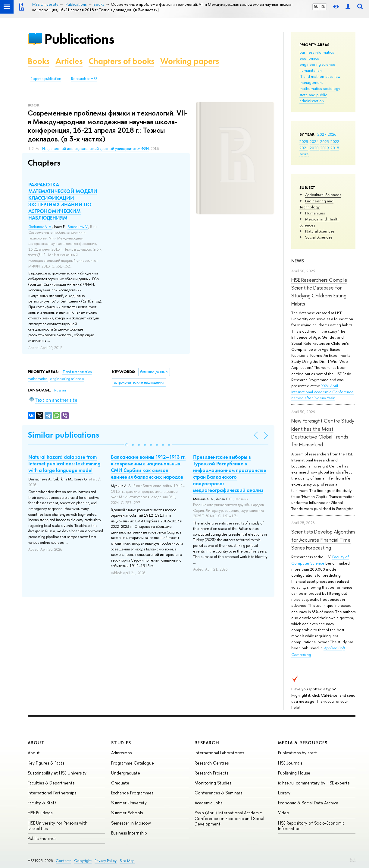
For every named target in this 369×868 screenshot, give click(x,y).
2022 (335, 141)
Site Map (127, 861)
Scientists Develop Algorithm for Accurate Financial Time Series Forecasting (323, 540)
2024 (314, 141)
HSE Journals (290, 763)
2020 (314, 148)
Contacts (63, 861)
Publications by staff (297, 753)
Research (207, 743)
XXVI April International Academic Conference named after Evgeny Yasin (322, 392)
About (36, 743)
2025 (304, 141)
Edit (353, 859)
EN (323, 7)
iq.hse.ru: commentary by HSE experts (314, 783)
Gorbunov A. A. (40, 227)
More (304, 154)
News (298, 261)
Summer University (129, 803)
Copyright (83, 861)
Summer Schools (127, 813)
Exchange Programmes (132, 793)
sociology (332, 88)
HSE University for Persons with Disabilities (58, 826)
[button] (127, 445)
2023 (325, 141)
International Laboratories (219, 753)
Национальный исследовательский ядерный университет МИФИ (95, 149)
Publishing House (294, 773)
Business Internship (129, 833)
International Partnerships (52, 793)
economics (309, 58)
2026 (332, 134)
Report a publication (46, 79)
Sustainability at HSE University (57, 773)
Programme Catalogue (133, 763)
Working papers (190, 61)
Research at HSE (84, 79)
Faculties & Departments (51, 783)
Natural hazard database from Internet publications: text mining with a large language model (64, 464)
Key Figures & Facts (46, 763)
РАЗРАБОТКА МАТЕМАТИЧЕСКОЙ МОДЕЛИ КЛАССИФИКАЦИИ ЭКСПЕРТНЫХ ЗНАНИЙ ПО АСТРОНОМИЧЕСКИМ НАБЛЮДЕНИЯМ (63, 201)
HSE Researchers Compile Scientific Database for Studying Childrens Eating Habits (319, 292)
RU (316, 7)
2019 (325, 148)
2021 (304, 148)
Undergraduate (126, 773)
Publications (79, 39)
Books (39, 61)
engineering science (317, 64)
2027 (322, 134)
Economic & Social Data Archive (308, 803)
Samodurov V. (78, 227)
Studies (121, 743)
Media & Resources (303, 743)
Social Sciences (319, 237)
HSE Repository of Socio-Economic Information (311, 826)
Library (284, 793)
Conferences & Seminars (218, 793)
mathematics (311, 88)
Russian (60, 390)
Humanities (315, 213)
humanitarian (311, 70)
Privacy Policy (106, 861)
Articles (69, 61)
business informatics (317, 52)
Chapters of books (121, 61)
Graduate (120, 783)
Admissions (121, 753)
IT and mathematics (316, 76)
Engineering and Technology (316, 204)
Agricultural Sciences (323, 195)
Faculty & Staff (42, 803)
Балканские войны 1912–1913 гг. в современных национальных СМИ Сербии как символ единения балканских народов (148, 467)
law (338, 76)
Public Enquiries (42, 838)
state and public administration (313, 98)
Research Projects (211, 773)
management (311, 82)
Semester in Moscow (131, 823)
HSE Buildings (40, 813)
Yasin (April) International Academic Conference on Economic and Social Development (229, 818)
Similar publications (63, 435)
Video (284, 813)
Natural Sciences (320, 231)
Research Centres (212, 763)
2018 (335, 148)
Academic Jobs (208, 803)
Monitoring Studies (213, 783)
